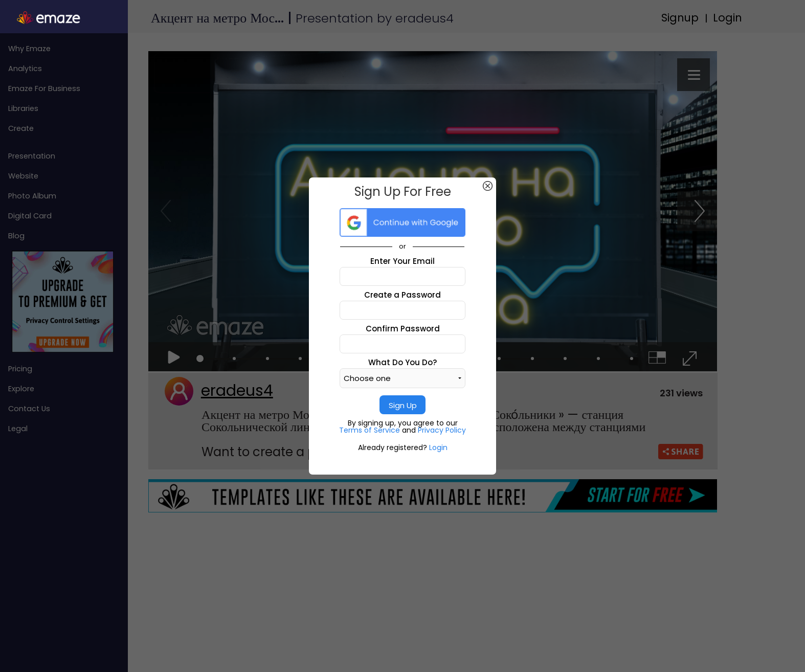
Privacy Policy (442, 430)
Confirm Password (403, 329)
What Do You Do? (402, 362)
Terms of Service (371, 430)
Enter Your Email (402, 261)
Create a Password (402, 295)
